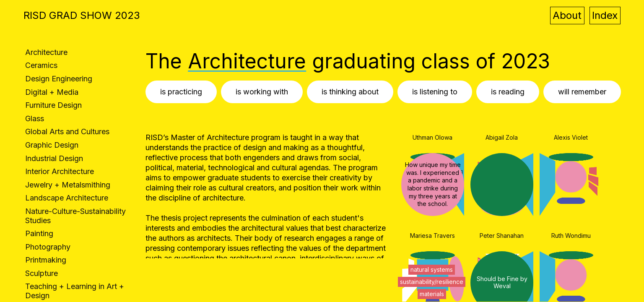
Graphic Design (52, 145)
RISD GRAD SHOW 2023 (82, 15)
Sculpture (42, 273)
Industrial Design (54, 158)
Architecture (46, 52)
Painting (39, 233)
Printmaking (46, 260)
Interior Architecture (60, 171)
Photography (48, 247)
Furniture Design (53, 105)
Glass (35, 118)
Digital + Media (52, 92)
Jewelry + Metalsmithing (68, 185)
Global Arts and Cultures (67, 131)
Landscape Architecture (67, 198)
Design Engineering (59, 79)
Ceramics (41, 65)
